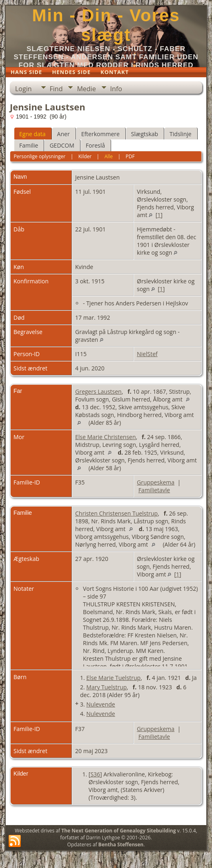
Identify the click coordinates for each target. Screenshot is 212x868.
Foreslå (95, 145)
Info (116, 89)
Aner (64, 134)
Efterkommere (100, 134)
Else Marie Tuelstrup (113, 678)
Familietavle (154, 490)
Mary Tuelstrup (106, 687)
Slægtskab (145, 134)
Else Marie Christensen (106, 437)
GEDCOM (62, 145)
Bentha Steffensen (121, 844)
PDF (130, 156)
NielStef (147, 354)
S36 (95, 774)
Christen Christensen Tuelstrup (116, 513)
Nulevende (100, 704)
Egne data (32, 134)
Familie (29, 145)
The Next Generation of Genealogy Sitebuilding (118, 831)
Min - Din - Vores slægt (106, 25)
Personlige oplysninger (39, 156)
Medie (86, 89)
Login (23, 89)
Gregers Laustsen (98, 391)
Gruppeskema (156, 482)
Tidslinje (181, 134)
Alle (109, 156)
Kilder (85, 156)
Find (56, 89)
